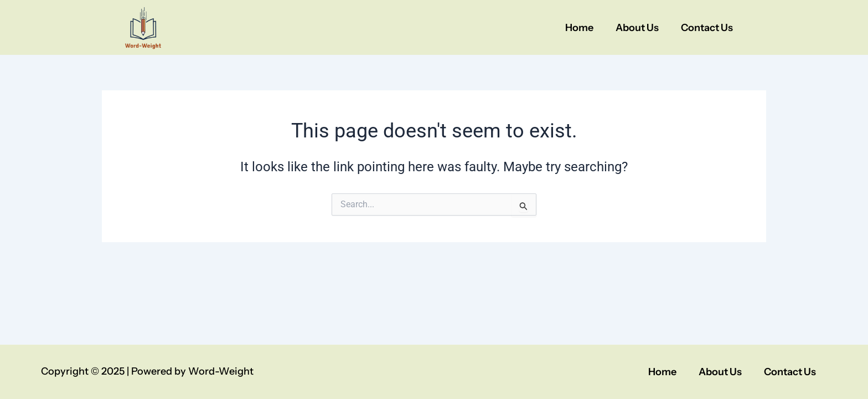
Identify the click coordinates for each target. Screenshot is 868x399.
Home (579, 28)
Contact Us (707, 28)
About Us (637, 28)
